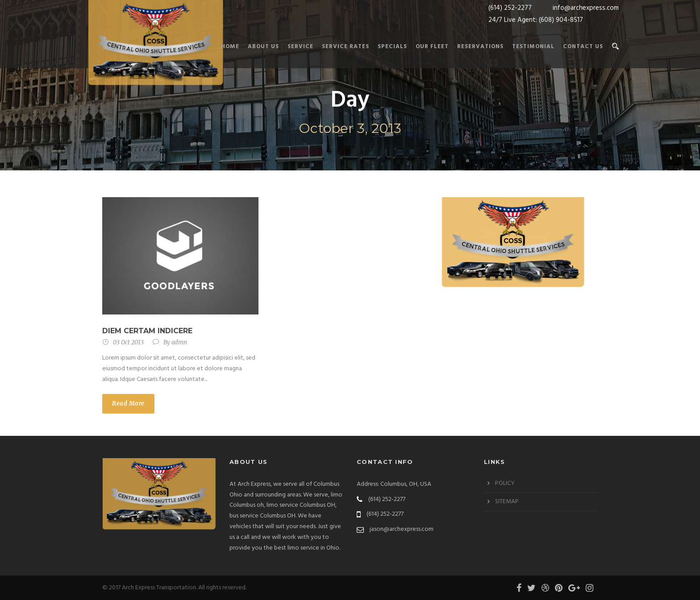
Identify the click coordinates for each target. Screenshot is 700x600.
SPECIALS (392, 47)
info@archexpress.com (586, 8)
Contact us (583, 47)
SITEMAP (507, 502)
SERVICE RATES (346, 47)
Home (230, 47)
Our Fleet (432, 47)
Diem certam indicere (147, 331)
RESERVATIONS (480, 47)
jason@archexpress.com (402, 529)
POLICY (505, 483)
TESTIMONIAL (533, 47)
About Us (263, 47)
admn (179, 342)
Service (300, 47)
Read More (128, 403)
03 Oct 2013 (128, 342)
